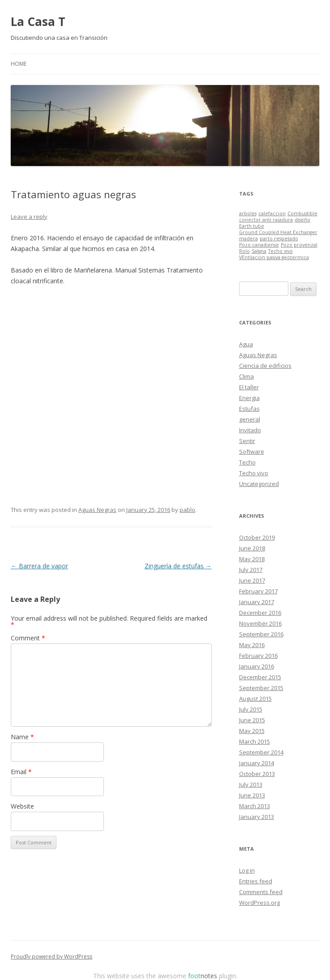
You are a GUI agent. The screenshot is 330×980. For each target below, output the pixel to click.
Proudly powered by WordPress (51, 957)
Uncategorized (259, 484)
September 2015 (261, 688)
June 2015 (252, 720)
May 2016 (252, 645)
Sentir (247, 441)
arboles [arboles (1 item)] (248, 213)
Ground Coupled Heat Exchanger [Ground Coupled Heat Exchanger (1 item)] (278, 232)
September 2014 (261, 752)
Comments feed (261, 892)
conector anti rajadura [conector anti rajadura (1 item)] (266, 220)
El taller (249, 387)
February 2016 (258, 656)
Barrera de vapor (39, 566)
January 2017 (257, 602)
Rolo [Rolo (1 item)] (244, 251)
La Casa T (38, 21)
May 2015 (252, 731)
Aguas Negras (97, 510)
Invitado (250, 430)
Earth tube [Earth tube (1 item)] (252, 226)
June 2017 (252, 580)
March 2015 (255, 741)
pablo (187, 510)
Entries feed (256, 881)
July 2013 (251, 784)
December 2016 (260, 613)
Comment (28, 638)
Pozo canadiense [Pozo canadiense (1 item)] (259, 245)
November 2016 (260, 623)
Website (22, 806)
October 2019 (257, 537)
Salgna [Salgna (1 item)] (259, 251)
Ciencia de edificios (265, 366)
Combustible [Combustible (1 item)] (302, 213)
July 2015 (251, 709)
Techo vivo (254, 473)
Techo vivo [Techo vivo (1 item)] (281, 251)
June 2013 (252, 795)
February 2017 (258, 591)
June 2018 (252, 548)
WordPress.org (259, 903)
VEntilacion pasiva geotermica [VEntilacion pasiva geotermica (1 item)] (274, 257)
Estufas (249, 409)
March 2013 (255, 806)
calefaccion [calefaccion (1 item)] (272, 213)
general (250, 419)
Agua (246, 344)
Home (19, 64)
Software (252, 452)
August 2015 (255, 699)
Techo (247, 462)
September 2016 (261, 634)
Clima (246, 376)
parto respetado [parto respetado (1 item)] (279, 239)
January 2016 (257, 666)
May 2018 (252, 559)
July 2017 (251, 570)
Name (22, 737)
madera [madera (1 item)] (249, 239)
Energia (249, 398)
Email (21, 772)
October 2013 (257, 774)
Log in (247, 870)
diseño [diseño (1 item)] (302, 220)
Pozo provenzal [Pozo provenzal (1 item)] (299, 245)
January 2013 (257, 817)
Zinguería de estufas (178, 566)
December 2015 (260, 677)
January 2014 (257, 763)
